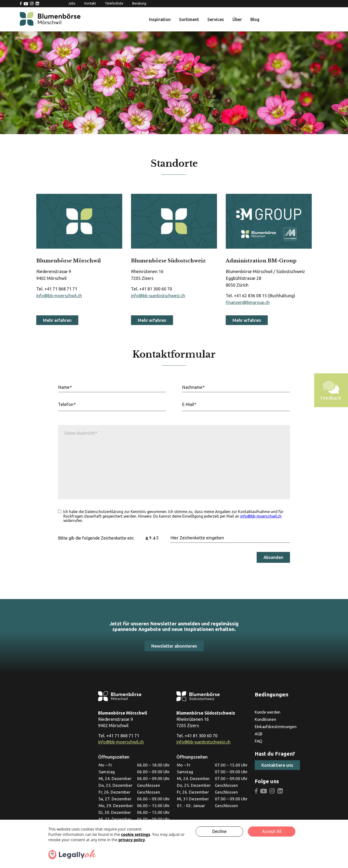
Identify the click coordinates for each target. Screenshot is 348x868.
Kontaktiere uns (277, 765)
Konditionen (265, 719)
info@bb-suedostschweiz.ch (158, 296)
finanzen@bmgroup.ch (248, 302)
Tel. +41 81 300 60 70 (152, 289)
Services (216, 19)
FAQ (258, 741)
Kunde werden (268, 712)
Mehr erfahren (57, 320)
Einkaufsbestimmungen (275, 726)
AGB (259, 734)
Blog (255, 19)
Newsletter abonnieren (174, 646)
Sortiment (189, 19)
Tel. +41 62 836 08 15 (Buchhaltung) (260, 296)
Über (237, 19)
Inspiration (160, 19)
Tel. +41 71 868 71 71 (57, 289)
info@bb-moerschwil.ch (59, 296)
